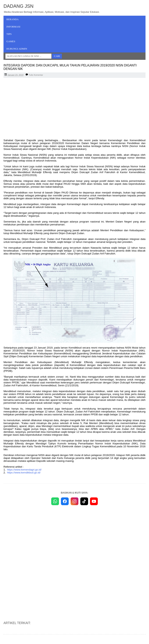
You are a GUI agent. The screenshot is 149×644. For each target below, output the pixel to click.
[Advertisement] (74, 109)
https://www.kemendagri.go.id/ (24, 470)
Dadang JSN (19, 6)
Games (11, 41)
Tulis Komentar (36, 75)
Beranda (13, 19)
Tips (9, 34)
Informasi (13, 27)
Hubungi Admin (17, 49)
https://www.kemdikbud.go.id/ (24, 473)
